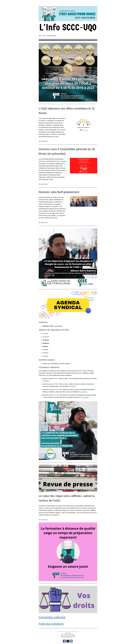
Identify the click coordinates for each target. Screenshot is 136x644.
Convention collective (52, 617)
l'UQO (47, 375)
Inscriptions (59, 326)
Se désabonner (61, 631)
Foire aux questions (51, 624)
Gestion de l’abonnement (72, 631)
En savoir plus (43, 141)
